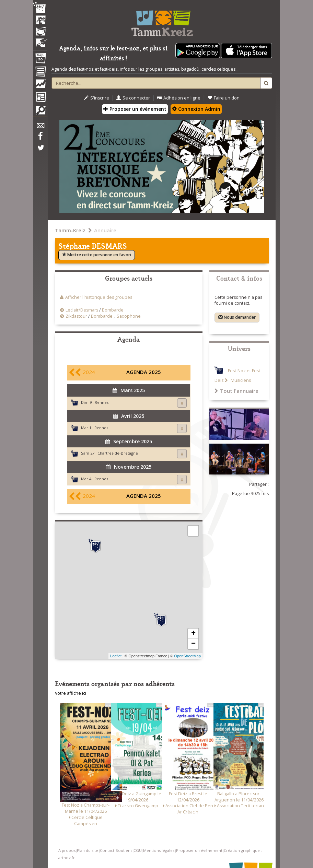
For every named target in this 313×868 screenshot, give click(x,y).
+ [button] (193, 634)
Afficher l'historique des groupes (99, 297)
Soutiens (124, 850)
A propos (67, 850)
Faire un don (224, 98)
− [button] (193, 644)
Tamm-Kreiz (70, 230)
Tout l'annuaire (236, 391)
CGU (138, 850)
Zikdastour (76, 316)
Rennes (102, 402)
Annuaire (105, 230)
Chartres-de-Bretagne (118, 453)
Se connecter (133, 98)
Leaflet (116, 656)
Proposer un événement (199, 850)
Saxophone (129, 316)
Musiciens (240, 380)
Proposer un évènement (135, 109)
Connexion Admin (196, 109)
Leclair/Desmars (82, 310)
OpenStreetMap (187, 656)
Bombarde (113, 310)
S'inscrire (97, 98)
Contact (107, 850)
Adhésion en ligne (179, 98)
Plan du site (88, 850)
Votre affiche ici (71, 693)
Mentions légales (159, 850)
